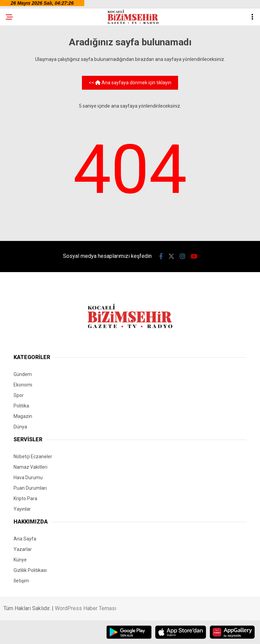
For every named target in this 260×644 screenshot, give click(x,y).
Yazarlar (23, 549)
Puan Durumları (30, 488)
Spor (19, 395)
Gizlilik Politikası (30, 570)
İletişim (21, 581)
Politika (21, 406)
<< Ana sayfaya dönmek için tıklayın (130, 83)
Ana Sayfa (25, 539)
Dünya (20, 427)
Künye (20, 560)
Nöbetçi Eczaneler (33, 457)
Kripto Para (25, 498)
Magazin (23, 416)
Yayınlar (22, 509)
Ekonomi (23, 385)
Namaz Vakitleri (30, 467)
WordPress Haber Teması (85, 608)
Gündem (23, 374)
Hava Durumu (28, 478)
